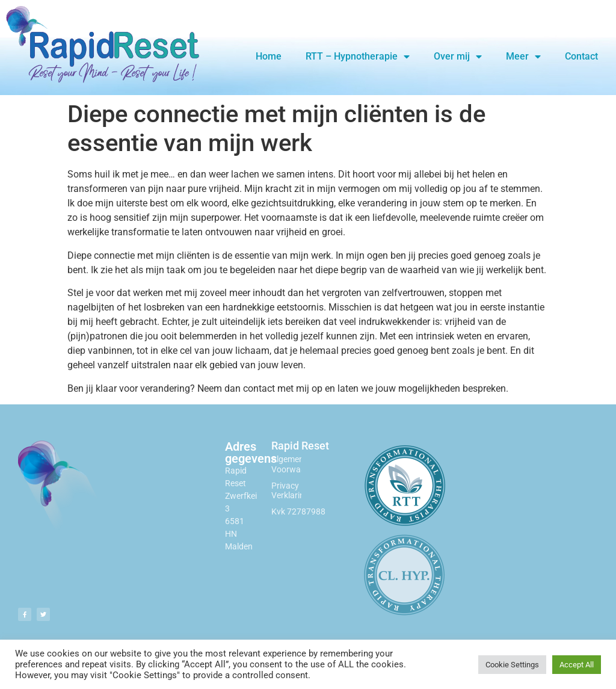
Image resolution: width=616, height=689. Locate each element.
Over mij (458, 57)
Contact (581, 56)
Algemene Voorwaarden (297, 464)
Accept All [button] (577, 665)
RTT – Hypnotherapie (358, 57)
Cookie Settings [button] (512, 665)
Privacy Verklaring (290, 491)
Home (269, 56)
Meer (523, 57)
